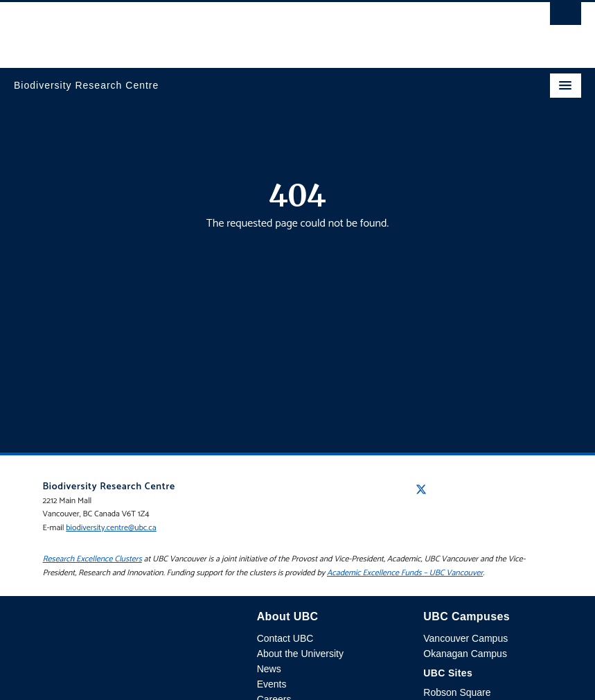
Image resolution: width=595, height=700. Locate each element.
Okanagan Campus (465, 654)
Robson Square (457, 692)
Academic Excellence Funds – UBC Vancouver (405, 573)
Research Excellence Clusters (92, 559)
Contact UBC (285, 638)
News (269, 669)
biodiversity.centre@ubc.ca (111, 528)
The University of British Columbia (212, 28)
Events (272, 684)
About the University (300, 654)
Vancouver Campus (465, 638)
